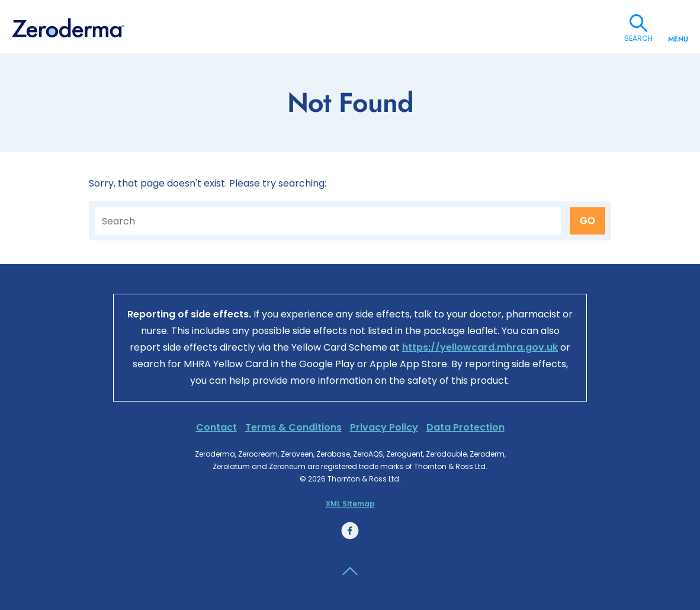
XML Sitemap (350, 504)
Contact (216, 427)
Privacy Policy (384, 427)
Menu (678, 34)
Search (638, 23)
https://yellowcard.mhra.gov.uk (480, 347)
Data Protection (465, 427)
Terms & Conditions (293, 427)
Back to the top (350, 572)
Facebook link (350, 531)
